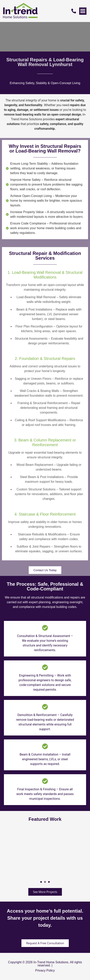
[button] (41, 882)
